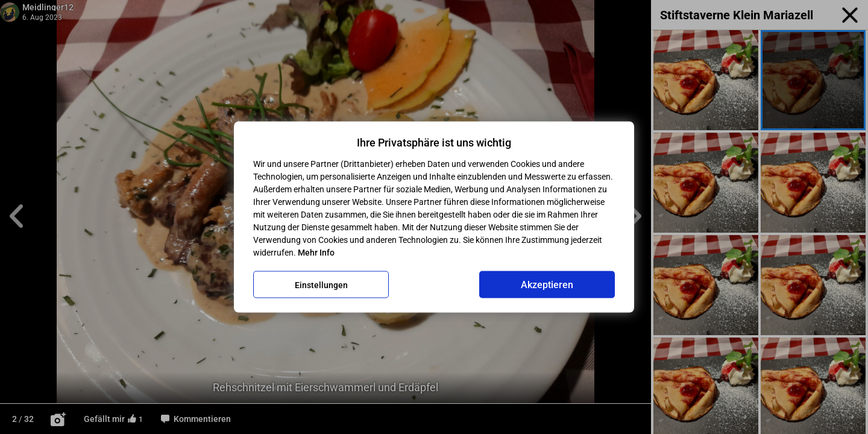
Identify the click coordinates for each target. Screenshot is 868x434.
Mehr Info (316, 253)
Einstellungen (321, 285)
